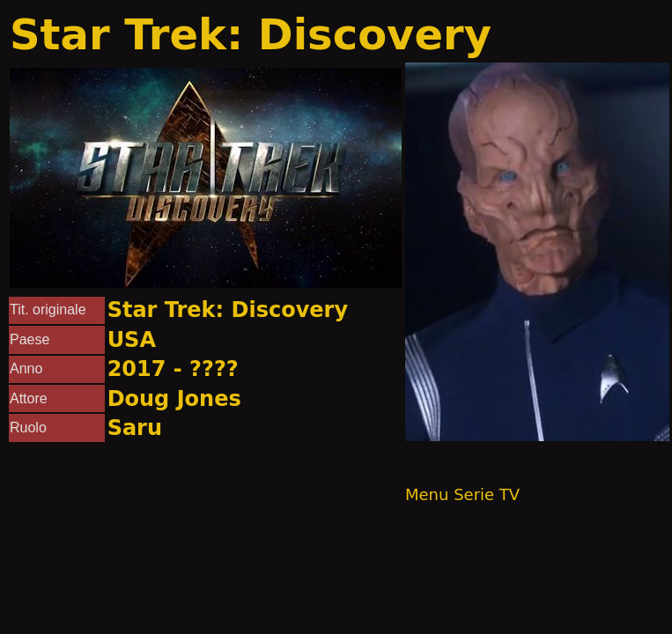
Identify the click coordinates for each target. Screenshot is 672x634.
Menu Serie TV (462, 494)
